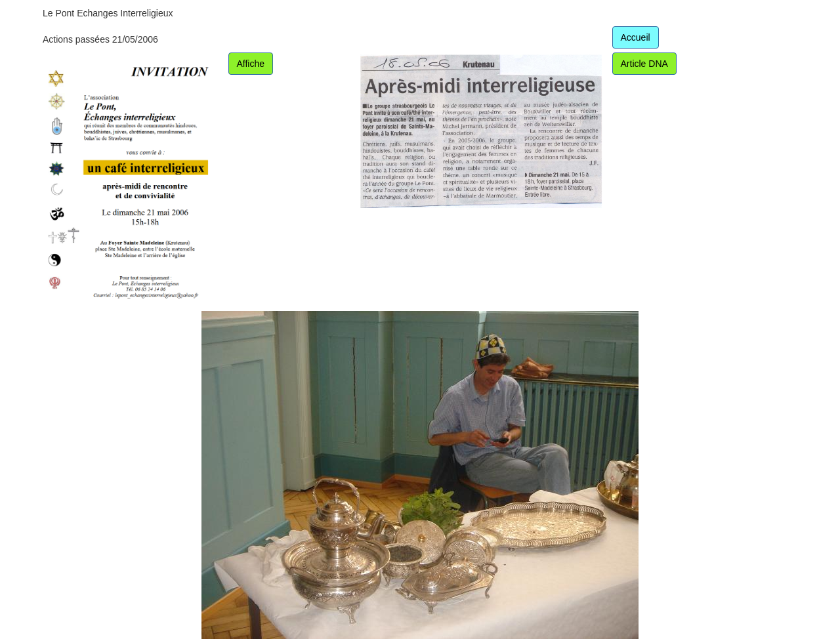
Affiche (251, 64)
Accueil (636, 37)
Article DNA (644, 64)
